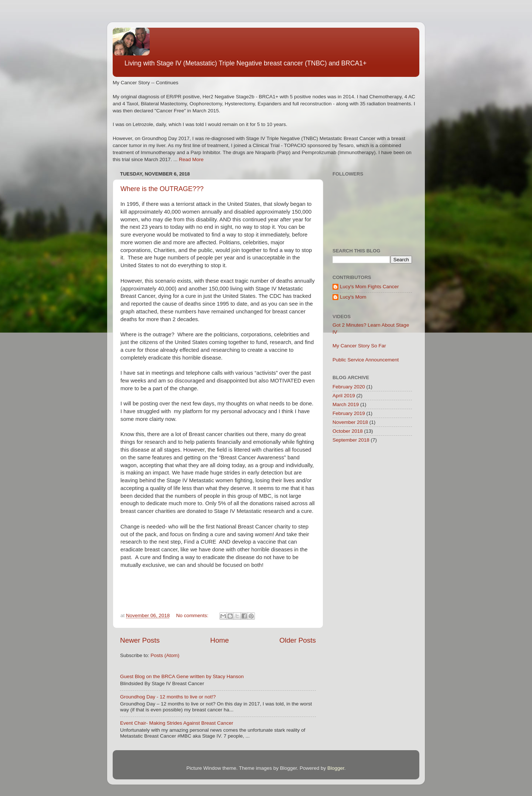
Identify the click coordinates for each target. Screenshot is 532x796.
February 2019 (349, 413)
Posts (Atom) (165, 655)
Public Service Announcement (366, 360)
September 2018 (351, 440)
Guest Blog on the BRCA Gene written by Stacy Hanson (182, 676)
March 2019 (346, 404)
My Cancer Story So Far (359, 346)
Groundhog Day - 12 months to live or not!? (168, 697)
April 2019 (344, 396)
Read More (191, 159)
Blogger (336, 768)
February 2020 (349, 387)
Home (219, 640)
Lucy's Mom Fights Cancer (369, 287)
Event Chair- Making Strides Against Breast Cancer (177, 723)
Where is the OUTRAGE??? (162, 189)
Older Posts (298, 640)
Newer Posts (140, 640)
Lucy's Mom (353, 297)
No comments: (193, 615)
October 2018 (348, 431)
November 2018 (350, 422)
